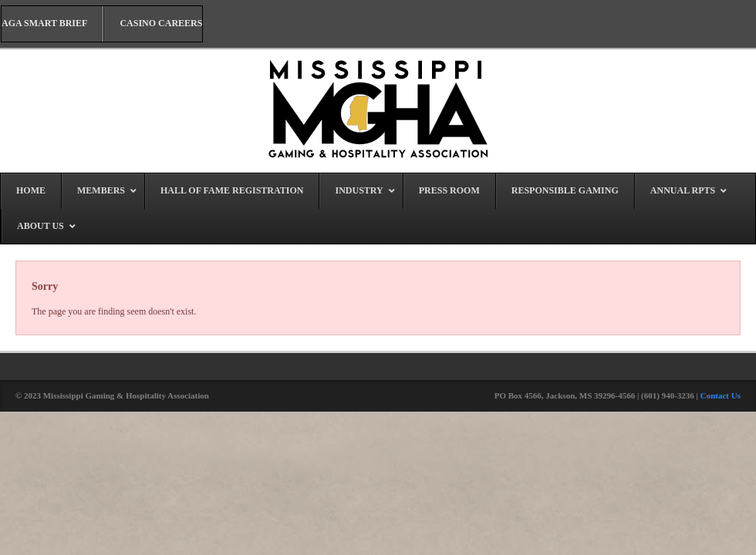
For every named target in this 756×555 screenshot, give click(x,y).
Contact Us (721, 395)
